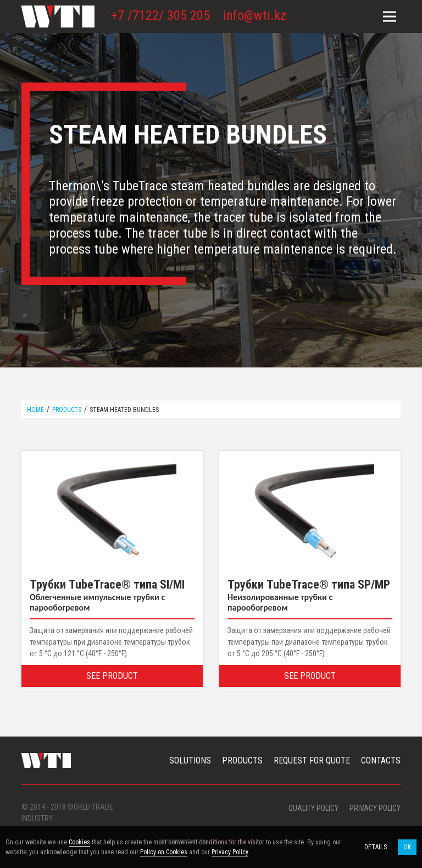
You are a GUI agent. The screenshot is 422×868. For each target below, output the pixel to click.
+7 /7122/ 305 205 (160, 15)
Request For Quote (312, 760)
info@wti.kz (255, 15)
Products (67, 410)
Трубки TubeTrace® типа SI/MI (107, 584)
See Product (112, 676)
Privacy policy (375, 808)
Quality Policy (313, 808)
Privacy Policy (230, 852)
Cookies (79, 842)
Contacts (381, 760)
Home (35, 410)
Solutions (190, 760)
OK (407, 847)
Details (376, 847)
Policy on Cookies (164, 852)
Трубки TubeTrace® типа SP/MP (309, 584)
